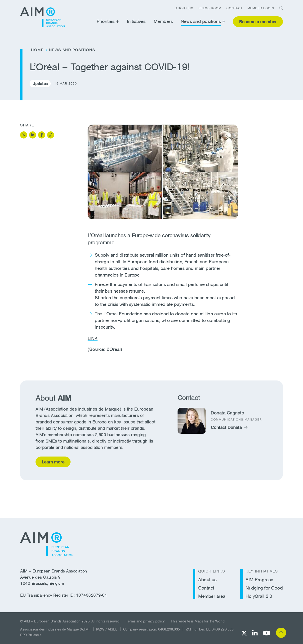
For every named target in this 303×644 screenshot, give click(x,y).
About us (184, 8)
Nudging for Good (264, 588)
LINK (93, 338)
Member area (212, 596)
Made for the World (209, 621)
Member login (261, 8)
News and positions (201, 21)
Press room (210, 8)
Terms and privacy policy (145, 621)
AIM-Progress (259, 580)
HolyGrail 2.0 (259, 596)
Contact (234, 8)
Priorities (105, 21)
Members (163, 21)
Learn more (53, 463)
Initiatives (136, 21)
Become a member (258, 22)
